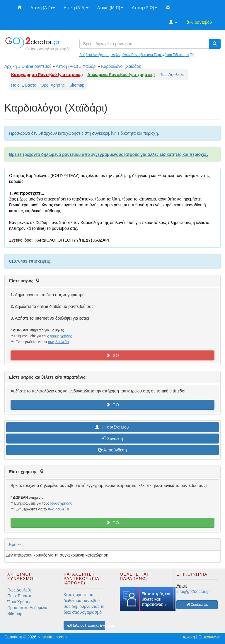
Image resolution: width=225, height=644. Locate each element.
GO (112, 355)
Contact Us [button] (197, 605)
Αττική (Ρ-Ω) (144, 8)
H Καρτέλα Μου (112, 427)
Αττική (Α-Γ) (43, 8)
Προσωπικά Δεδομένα (27, 608)
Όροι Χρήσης (53, 85)
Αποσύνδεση (112, 450)
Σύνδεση (112, 439)
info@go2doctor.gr (193, 591)
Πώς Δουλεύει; (173, 75)
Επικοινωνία (209, 637)
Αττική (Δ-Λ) (76, 8)
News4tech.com (52, 637)
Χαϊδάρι (90, 66)
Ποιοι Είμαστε (24, 85)
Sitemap (77, 85)
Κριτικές (16, 544)
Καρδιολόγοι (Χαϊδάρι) (121, 66)
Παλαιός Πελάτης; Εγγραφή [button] (86, 626)
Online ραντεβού (36, 66)
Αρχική (11, 66)
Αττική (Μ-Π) (110, 8)
